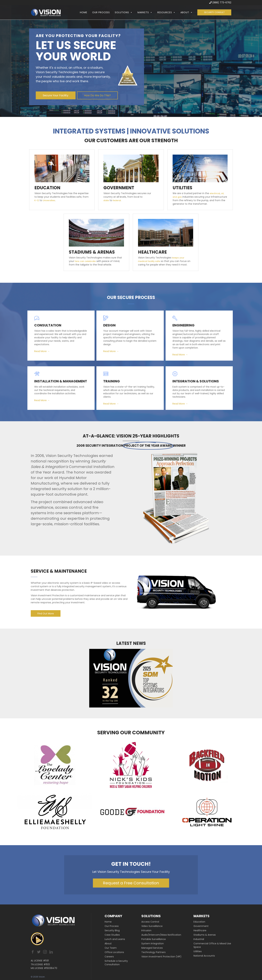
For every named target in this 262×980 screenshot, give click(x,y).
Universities (49, 200)
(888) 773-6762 (220, 3)
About (185, 12)
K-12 (37, 200)
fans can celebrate (86, 261)
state (107, 200)
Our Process (99, 12)
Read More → (43, 350)
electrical (215, 193)
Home (82, 12)
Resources (165, 12)
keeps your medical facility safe (161, 259)
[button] (129, 12)
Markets (143, 12)
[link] (121, 926)
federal (118, 200)
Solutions (122, 12)
